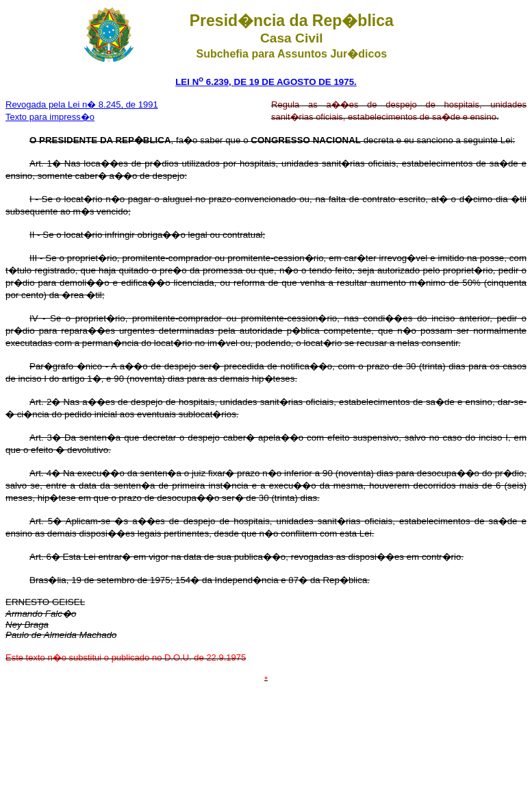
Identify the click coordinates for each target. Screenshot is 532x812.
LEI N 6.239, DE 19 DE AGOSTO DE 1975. (266, 82)
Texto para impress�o (50, 117)
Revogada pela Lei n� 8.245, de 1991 (82, 104)
